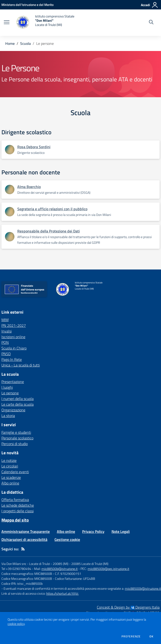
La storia (8, 416)
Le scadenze (11, 477)
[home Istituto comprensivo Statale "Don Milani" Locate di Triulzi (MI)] (44, 23)
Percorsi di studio (15, 444)
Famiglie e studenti (16, 432)
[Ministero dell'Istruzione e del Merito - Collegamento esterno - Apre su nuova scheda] (27, 5)
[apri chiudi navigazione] (7, 23)
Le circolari (10, 466)
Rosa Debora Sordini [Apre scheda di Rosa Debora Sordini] (34, 147)
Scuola (25, 43)
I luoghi (7, 387)
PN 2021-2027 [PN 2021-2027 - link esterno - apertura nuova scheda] (14, 325)
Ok (152, 636)
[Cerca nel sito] (151, 23)
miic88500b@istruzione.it (60, 569)
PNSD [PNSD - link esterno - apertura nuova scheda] (6, 354)
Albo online (10, 483)
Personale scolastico (17, 438)
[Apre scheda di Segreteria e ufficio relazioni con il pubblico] (10, 212)
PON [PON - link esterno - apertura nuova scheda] (5, 342)
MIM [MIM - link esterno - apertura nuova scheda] (5, 320)
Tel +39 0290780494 (16, 569)
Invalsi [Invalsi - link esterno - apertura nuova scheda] (7, 331)
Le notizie (9, 460)
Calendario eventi (15, 472)
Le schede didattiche (18, 505)
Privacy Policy (93, 531)
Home (10, 43)
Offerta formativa (15, 500)
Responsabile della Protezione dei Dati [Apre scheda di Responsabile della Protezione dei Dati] (49, 231)
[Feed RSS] (23, 549)
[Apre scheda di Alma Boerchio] (10, 189)
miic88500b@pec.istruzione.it (108, 569)
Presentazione (13, 382)
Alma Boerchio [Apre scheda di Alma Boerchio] (29, 187)
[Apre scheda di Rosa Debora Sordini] (10, 150)
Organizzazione (13, 410)
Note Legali (121, 531)
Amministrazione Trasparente (26, 531)
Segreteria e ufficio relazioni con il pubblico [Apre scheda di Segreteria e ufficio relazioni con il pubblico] (52, 209)
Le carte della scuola (18, 404)
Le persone (10, 393)
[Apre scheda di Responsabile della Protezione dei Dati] (10, 237)
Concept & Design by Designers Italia (128, 607)
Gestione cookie (67, 539)
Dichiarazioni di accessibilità (24, 539)
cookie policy (16, 624)
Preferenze (131, 636)
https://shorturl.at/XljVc (62, 593)
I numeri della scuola (18, 399)
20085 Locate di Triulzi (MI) (90, 564)
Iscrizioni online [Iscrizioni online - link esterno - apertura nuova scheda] (13, 337)
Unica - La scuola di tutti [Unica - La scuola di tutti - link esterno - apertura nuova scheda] (21, 365)
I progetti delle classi (18, 511)
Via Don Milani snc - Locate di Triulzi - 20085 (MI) (35, 564)
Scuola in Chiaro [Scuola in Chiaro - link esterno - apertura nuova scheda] (14, 348)
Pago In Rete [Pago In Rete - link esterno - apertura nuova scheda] (12, 359)
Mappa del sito (15, 520)
